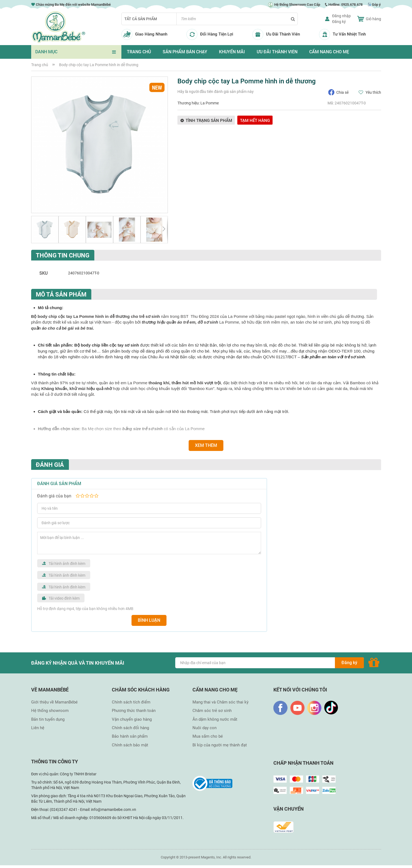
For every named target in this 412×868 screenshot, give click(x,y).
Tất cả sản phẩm (141, 19)
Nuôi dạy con (204, 728)
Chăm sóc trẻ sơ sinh (212, 711)
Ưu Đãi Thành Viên (283, 34)
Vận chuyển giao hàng (132, 719)
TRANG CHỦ (139, 52)
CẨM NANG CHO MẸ (329, 52)
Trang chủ (40, 65)
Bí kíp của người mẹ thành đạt (220, 745)
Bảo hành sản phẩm (130, 736)
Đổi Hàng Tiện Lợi (217, 34)
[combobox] (237, 19)
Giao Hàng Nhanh (151, 34)
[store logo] (59, 27)
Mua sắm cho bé (208, 736)
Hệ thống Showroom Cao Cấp (294, 5)
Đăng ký (339, 22)
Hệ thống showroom (50, 711)
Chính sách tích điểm (131, 702)
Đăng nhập (341, 16)
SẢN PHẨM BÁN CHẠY (185, 52)
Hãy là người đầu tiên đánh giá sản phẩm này (216, 92)
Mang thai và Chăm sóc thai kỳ (220, 702)
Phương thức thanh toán (134, 711)
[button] (45, 230)
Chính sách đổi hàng (130, 728)
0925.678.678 (352, 5)
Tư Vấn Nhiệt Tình (349, 34)
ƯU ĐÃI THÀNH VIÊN (277, 52)
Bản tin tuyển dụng (48, 719)
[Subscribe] (349, 663)
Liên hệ (38, 728)
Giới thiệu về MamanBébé (54, 702)
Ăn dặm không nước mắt (215, 719)
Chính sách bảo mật (130, 745)
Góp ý (376, 5)
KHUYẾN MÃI (232, 52)
